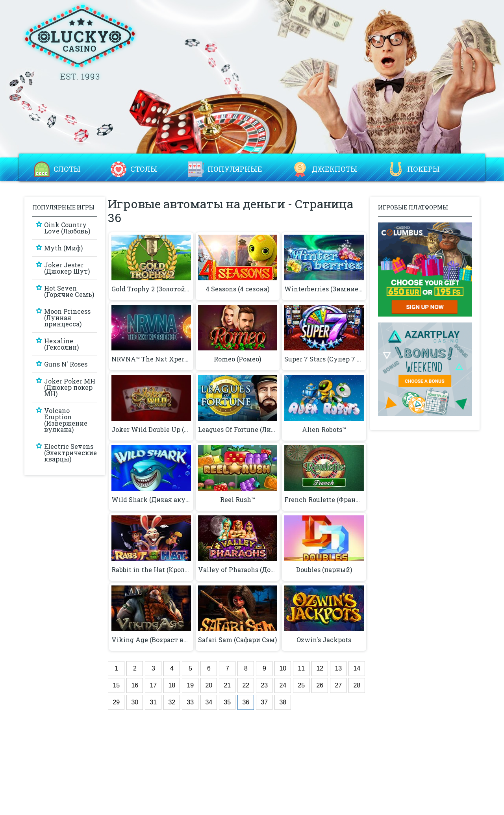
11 (301, 668)
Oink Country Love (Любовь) (67, 228)
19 (190, 685)
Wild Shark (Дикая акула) (151, 500)
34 (209, 702)
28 (357, 685)
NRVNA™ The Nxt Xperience (151, 359)
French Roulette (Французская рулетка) (324, 500)
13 (338, 668)
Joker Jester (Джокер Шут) (67, 268)
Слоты (67, 169)
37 (264, 702)
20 (209, 685)
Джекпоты (335, 169)
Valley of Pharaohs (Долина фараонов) (238, 570)
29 (116, 702)
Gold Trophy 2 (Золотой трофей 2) (151, 289)
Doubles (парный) (324, 570)
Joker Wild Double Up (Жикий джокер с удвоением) (151, 430)
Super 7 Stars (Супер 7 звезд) (324, 359)
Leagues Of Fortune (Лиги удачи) (238, 430)
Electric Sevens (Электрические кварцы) (70, 453)
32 (172, 702)
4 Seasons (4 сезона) (237, 289)
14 (357, 668)
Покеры (423, 169)
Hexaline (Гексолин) (61, 344)
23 (264, 685)
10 (283, 668)
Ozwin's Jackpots (324, 640)
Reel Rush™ (238, 500)
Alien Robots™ (324, 430)
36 (246, 702)
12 (320, 668)
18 (172, 685)
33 (190, 702)
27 (338, 685)
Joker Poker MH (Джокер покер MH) (70, 387)
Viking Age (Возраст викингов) (151, 640)
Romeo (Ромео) (237, 359)
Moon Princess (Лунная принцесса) (67, 318)
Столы (144, 169)
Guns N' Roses (66, 364)
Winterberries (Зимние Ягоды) (324, 289)
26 (320, 685)
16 (135, 685)
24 (283, 685)
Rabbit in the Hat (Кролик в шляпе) (151, 570)
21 (227, 685)
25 (301, 685)
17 (153, 685)
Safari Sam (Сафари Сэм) (237, 640)
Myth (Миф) (63, 248)
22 (246, 685)
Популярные (235, 169)
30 (135, 702)
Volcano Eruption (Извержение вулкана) (66, 420)
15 (116, 685)
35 (227, 702)
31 (153, 702)
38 (283, 702)
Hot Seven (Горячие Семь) (69, 291)
